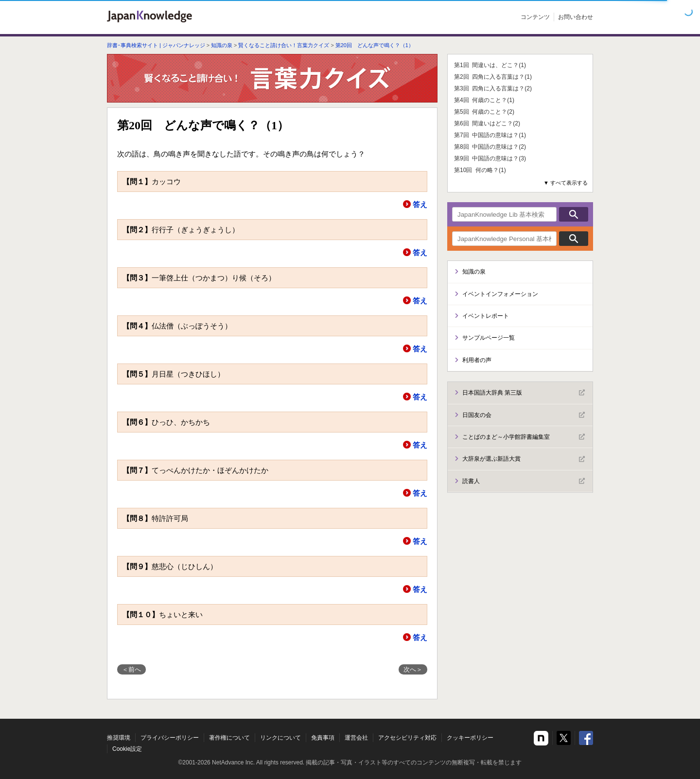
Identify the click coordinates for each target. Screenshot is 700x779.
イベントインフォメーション (500, 294)
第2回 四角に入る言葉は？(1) (493, 77)
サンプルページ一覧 (489, 338)
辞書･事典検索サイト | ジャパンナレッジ (156, 45)
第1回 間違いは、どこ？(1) (490, 65)
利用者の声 (477, 360)
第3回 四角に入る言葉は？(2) (493, 88)
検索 (574, 214)
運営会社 (356, 738)
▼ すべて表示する (566, 183)
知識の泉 (222, 45)
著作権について (229, 738)
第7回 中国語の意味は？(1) (490, 135)
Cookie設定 (127, 749)
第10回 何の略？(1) (480, 170)
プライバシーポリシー (170, 738)
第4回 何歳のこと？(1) (484, 100)
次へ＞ (413, 669)
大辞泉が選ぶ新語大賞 (524, 459)
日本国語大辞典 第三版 (524, 393)
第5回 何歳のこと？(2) (484, 112)
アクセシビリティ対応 (407, 738)
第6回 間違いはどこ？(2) (487, 123)
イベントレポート (486, 316)
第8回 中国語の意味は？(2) (490, 147)
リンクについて (280, 738)
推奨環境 (119, 738)
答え (420, 204)
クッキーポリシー (470, 738)
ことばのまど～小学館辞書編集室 (524, 437)
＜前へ (131, 669)
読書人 (524, 481)
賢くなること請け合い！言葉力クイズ (284, 45)
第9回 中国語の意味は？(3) (490, 158)
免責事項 (323, 738)
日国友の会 (524, 415)
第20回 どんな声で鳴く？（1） (375, 45)
